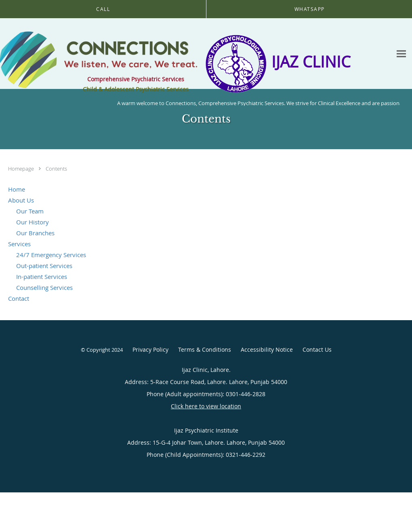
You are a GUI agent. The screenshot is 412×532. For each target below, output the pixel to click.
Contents (56, 169)
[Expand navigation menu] (401, 54)
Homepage (22, 169)
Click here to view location (206, 406)
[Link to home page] (99, 54)
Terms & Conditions (205, 349)
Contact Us (317, 349)
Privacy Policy (150, 349)
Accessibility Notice (267, 349)
